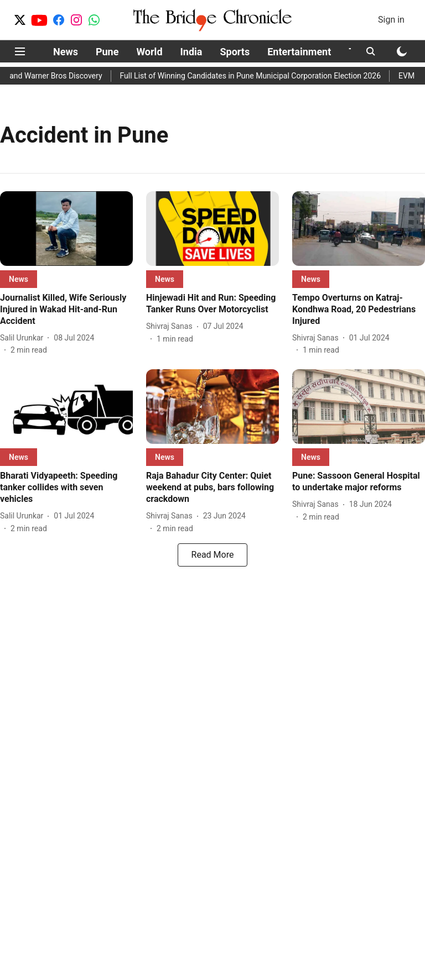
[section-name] (19, 279)
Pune (107, 52)
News (66, 52)
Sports (235, 52)
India (191, 52)
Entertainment (299, 52)
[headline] (66, 310)
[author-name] (24, 338)
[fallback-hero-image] (66, 229)
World (149, 52)
